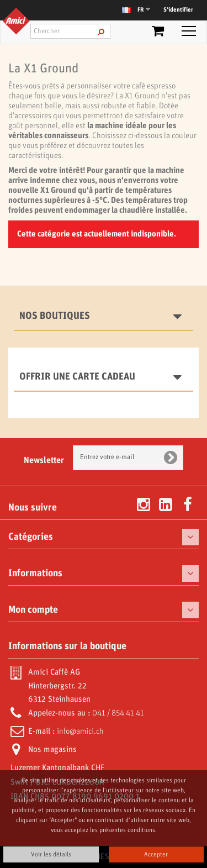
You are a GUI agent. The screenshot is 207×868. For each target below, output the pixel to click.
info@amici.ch (80, 732)
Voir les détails (51, 854)
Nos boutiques (55, 316)
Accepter (156, 854)
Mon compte (33, 610)
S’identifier (178, 10)
